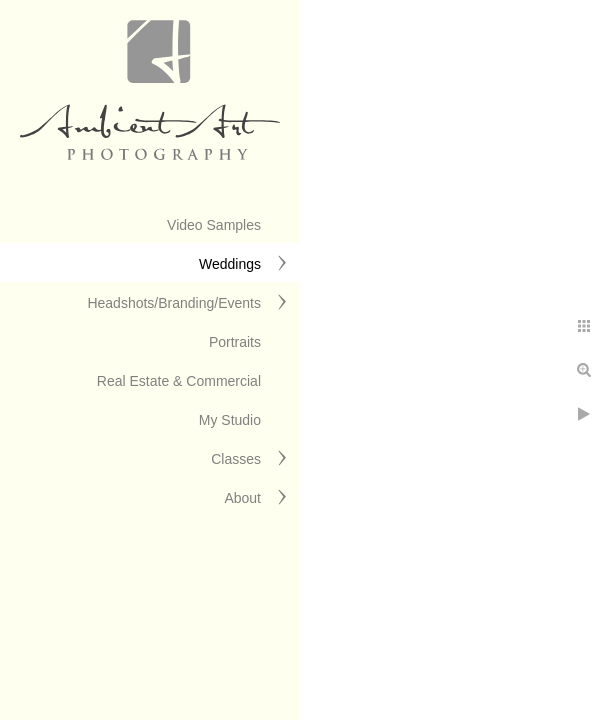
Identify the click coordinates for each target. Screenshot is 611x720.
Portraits (235, 342)
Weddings (230, 264)
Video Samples (214, 225)
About (242, 498)
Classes (236, 459)
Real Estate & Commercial (179, 381)
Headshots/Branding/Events (174, 303)
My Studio (230, 420)
